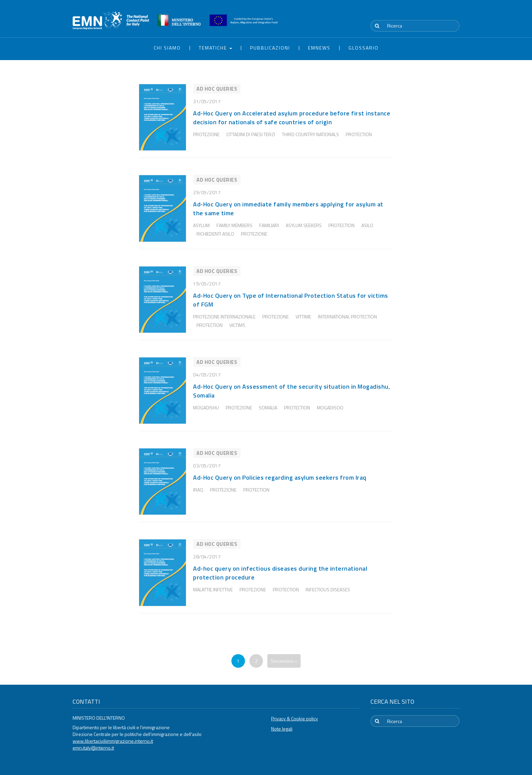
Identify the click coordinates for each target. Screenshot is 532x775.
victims (237, 325)
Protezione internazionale (224, 317)
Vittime (303, 317)
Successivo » (284, 661)
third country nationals (310, 134)
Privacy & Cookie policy (294, 718)
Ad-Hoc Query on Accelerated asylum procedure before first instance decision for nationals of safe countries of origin (292, 118)
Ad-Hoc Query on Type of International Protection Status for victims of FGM (291, 300)
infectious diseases (328, 589)
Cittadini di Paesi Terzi (251, 134)
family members (234, 225)
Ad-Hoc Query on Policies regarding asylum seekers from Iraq (280, 477)
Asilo (367, 225)
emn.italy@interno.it (93, 748)
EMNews (319, 48)
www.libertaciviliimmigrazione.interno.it (113, 741)
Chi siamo (167, 48)
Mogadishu (206, 408)
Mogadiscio (330, 408)
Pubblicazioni (270, 48)
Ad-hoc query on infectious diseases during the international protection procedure (280, 573)
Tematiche (215, 48)
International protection (347, 317)
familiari (269, 225)
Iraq (198, 490)
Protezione (206, 134)
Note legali (282, 729)
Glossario (364, 48)
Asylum (201, 225)
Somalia (268, 408)
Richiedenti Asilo (215, 234)
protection (359, 134)
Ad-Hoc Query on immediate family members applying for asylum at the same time (288, 209)
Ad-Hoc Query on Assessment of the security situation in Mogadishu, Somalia (291, 391)
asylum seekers (304, 225)
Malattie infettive (213, 589)
